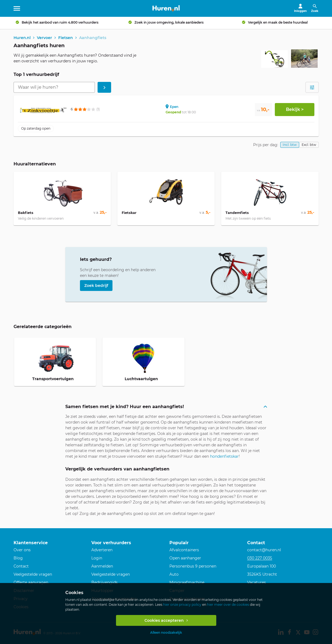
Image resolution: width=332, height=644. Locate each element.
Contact (21, 566)
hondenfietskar (224, 457)
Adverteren (102, 550)
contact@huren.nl (264, 550)
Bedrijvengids (104, 582)
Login (97, 558)
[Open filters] (312, 88)
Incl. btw (290, 145)
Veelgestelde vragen (33, 574)
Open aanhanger (185, 558)
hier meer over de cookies (228, 605)
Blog (18, 558)
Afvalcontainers (184, 550)
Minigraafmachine (187, 582)
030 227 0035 (260, 558)
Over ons (22, 550)
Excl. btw (309, 145)
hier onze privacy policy (182, 605)
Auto (174, 574)
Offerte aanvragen (31, 582)
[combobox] (54, 88)
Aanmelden (102, 566)
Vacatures (257, 582)
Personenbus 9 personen (193, 566)
